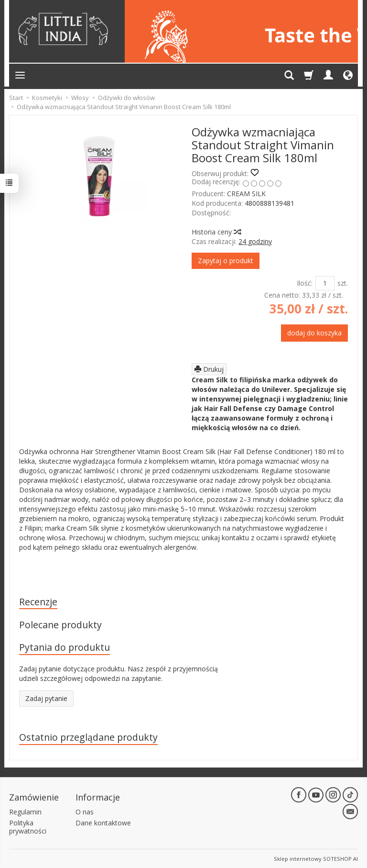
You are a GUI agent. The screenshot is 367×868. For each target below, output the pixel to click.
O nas (85, 811)
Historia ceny (216, 232)
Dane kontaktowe (103, 822)
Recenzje (38, 602)
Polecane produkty (60, 625)
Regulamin (25, 811)
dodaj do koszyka (314, 333)
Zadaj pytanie (46, 698)
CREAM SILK (246, 194)
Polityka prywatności (28, 826)
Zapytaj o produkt (226, 261)
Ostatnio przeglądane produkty (88, 737)
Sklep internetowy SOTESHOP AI (316, 858)
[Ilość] (325, 283)
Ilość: (305, 283)
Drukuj (209, 369)
